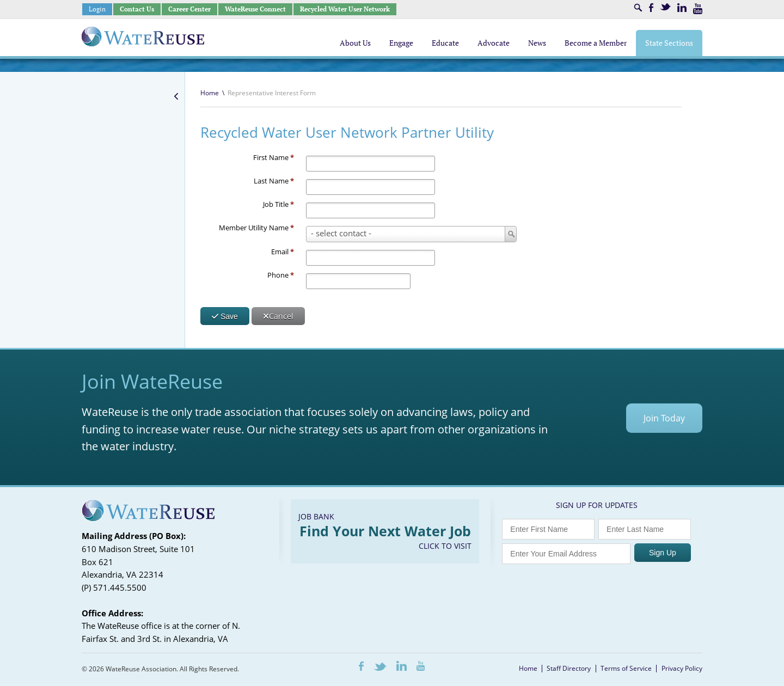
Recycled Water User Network (345, 9)
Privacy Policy (682, 668)
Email (283, 252)
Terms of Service (626, 668)
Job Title (278, 204)
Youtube (698, 9)
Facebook (651, 8)
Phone (281, 275)
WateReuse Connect (255, 9)
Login (97, 9)
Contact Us (137, 9)
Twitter (665, 7)
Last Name (274, 181)
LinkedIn (682, 8)
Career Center (189, 9)
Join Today (664, 418)
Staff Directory (569, 668)
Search (638, 8)
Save (225, 316)
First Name (274, 157)
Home (210, 93)
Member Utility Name (256, 228)
